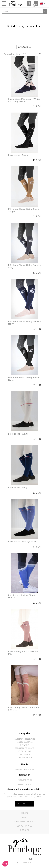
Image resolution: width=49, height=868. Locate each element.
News (24, 817)
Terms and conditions (25, 822)
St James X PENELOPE (25, 748)
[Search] (22, 11)
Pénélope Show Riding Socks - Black (24, 379)
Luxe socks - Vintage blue (22, 542)
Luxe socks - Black (18, 155)
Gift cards (24, 754)
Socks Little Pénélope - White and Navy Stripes (24, 100)
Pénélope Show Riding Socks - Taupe (24, 210)
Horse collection (24, 742)
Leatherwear (25, 751)
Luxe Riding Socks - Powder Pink (23, 653)
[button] (5, 864)
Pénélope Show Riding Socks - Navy (24, 323)
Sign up (24, 804)
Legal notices (24, 826)
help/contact (24, 784)
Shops (24, 813)
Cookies (24, 830)
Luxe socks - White (18, 434)
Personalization (25, 757)
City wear (25, 745)
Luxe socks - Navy (18, 488)
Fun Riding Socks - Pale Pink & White (24, 709)
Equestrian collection (25, 739)
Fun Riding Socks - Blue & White (22, 597)
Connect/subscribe (24, 769)
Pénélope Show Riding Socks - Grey (24, 266)
